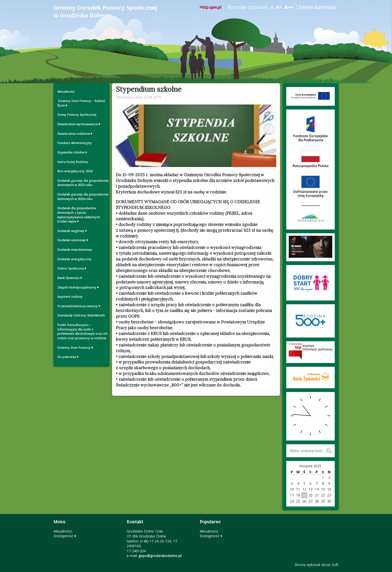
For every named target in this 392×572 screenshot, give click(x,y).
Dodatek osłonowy (71, 240)
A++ (289, 7)
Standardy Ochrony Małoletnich (81, 315)
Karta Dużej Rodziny (73, 162)
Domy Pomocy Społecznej (77, 115)
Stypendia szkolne (71, 152)
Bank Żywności (68, 278)
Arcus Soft (330, 565)
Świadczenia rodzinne (73, 134)
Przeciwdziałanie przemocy (77, 306)
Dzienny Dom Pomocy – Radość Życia (81, 103)
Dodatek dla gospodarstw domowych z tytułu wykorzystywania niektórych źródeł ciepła (79, 215)
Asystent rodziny (70, 297)
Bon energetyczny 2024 (75, 171)
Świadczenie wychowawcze (77, 124)
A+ (279, 7)
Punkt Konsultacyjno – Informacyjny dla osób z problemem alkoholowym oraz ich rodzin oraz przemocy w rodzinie (82, 331)
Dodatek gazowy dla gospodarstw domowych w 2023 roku (83, 183)
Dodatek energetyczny (74, 259)
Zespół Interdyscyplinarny (77, 287)
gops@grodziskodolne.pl (160, 556)
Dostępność (63, 536)
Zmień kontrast (317, 7)
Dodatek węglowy (71, 231)
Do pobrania (67, 357)
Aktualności (66, 92)
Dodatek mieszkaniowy (75, 250)
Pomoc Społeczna (70, 268)
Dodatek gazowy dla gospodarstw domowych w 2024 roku (83, 197)
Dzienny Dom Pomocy (74, 348)
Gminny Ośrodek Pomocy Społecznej (105, 11)
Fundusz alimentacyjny (74, 143)
